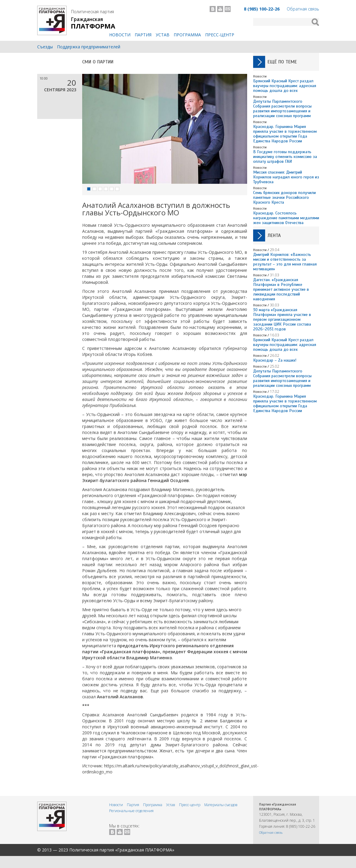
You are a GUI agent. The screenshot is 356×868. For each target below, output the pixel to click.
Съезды (45, 47)
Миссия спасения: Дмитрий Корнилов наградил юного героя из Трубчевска (286, 177)
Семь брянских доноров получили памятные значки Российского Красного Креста (284, 197)
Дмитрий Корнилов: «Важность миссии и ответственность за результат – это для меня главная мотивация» (285, 262)
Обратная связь (303, 9)
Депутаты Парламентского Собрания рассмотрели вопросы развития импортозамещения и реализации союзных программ (282, 109)
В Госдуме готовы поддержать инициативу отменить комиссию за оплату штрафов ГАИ (285, 157)
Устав (163, 35)
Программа (187, 35)
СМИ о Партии (98, 62)
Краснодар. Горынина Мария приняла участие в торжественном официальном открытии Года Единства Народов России (285, 134)
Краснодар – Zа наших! (275, 360)
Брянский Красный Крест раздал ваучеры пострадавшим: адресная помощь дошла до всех (285, 86)
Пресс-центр (220, 35)
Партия (143, 35)
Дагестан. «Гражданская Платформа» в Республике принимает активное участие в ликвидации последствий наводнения (281, 289)
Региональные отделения (131, 811)
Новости (120, 35)
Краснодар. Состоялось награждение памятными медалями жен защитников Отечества (286, 218)
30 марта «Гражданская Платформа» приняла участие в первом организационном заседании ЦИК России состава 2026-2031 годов (282, 319)
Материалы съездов (221, 805)
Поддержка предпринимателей (89, 47)
